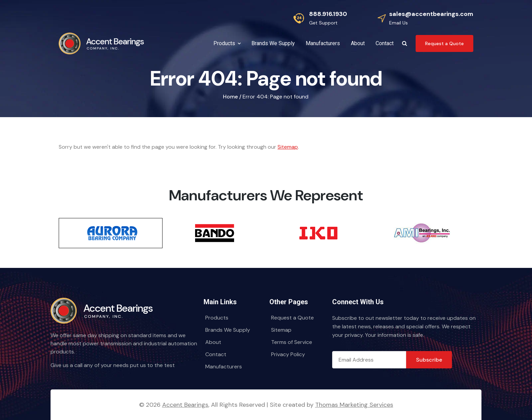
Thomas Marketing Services (354, 405)
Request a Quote (292, 318)
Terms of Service (292, 342)
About (213, 342)
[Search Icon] (405, 43)
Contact (216, 354)
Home (230, 97)
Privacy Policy (288, 354)
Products (217, 318)
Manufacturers (224, 367)
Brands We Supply (228, 330)
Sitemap (288, 147)
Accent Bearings (185, 405)
